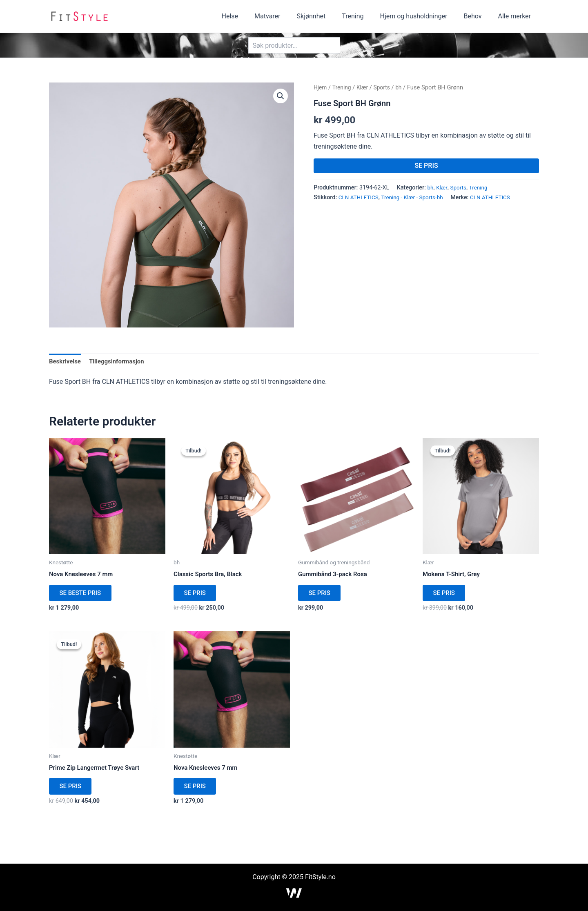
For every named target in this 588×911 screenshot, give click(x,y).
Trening (364, 16)
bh (403, 87)
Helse (251, 16)
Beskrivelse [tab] (66, 362)
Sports (385, 87)
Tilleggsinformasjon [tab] (120, 362)
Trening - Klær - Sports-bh (417, 197)
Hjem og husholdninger (422, 16)
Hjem (321, 87)
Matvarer (285, 16)
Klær (365, 87)
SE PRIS (426, 166)
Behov (478, 16)
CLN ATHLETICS (360, 197)
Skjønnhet (326, 16)
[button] (280, 96)
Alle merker (516, 16)
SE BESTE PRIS (84, 596)
